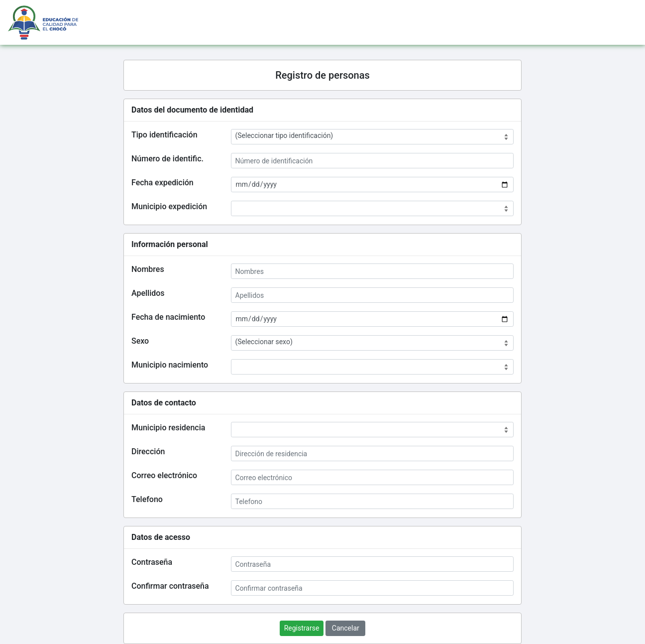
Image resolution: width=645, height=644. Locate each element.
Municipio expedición (169, 206)
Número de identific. (167, 159)
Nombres (148, 269)
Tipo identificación (164, 135)
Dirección (148, 451)
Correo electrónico (164, 475)
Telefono (147, 499)
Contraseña (152, 562)
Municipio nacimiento (170, 365)
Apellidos (148, 293)
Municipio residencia (168, 428)
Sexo (140, 341)
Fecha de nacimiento (168, 317)
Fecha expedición (162, 183)
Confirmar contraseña (170, 586)
